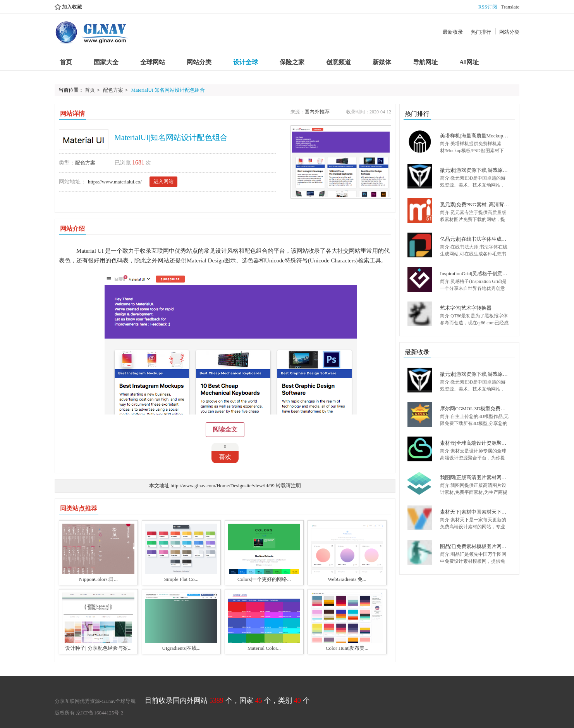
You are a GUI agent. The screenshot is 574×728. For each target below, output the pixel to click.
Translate (510, 7)
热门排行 (481, 32)
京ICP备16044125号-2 (100, 713)
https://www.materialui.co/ (115, 182)
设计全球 (246, 62)
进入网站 (163, 181)
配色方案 (113, 90)
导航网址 (425, 62)
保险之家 (292, 62)
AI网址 (469, 62)
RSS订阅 (488, 7)
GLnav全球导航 (119, 701)
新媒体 (382, 62)
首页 (66, 62)
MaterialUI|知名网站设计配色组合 (168, 90)
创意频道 (339, 62)
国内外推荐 (317, 112)
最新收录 (453, 32)
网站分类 (509, 32)
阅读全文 (225, 429)
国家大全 (106, 62)
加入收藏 (68, 7)
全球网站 (153, 62)
